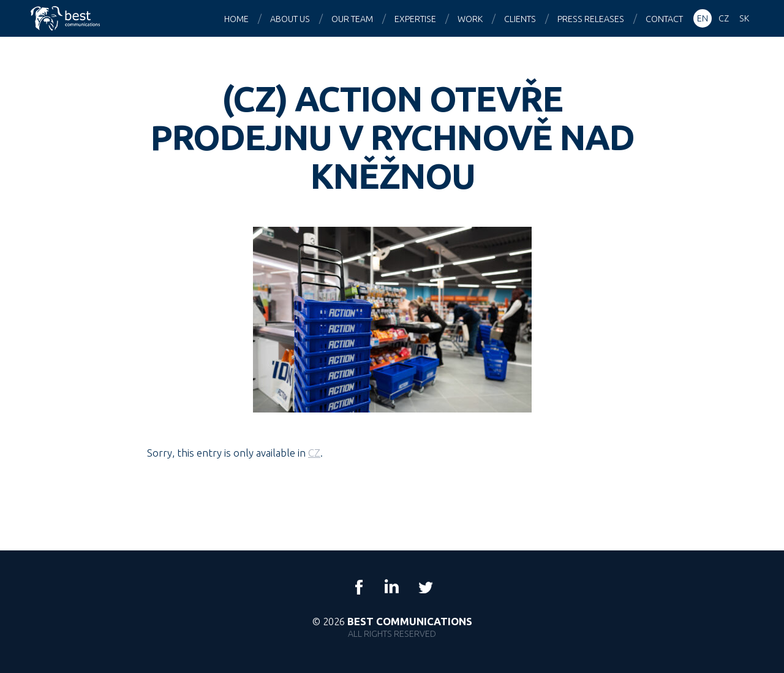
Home (236, 19)
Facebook (359, 587)
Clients (520, 19)
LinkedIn (392, 587)
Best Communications (67, 18)
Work (470, 19)
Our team (352, 19)
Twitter (425, 587)
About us (290, 19)
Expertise (415, 19)
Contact (664, 19)
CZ (314, 453)
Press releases (591, 19)
